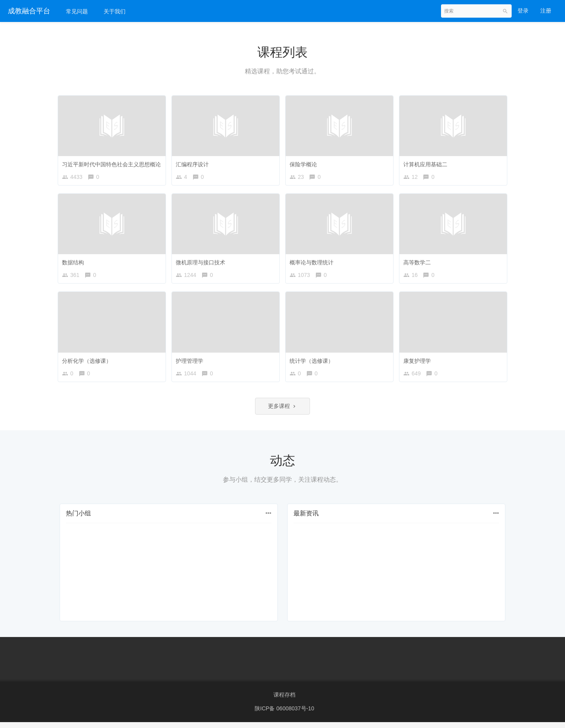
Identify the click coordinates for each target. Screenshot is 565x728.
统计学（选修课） (313, 362)
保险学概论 (305, 162)
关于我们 (115, 11)
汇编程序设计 (194, 162)
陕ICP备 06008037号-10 (284, 714)
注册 (546, 11)
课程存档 (284, 701)
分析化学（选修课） (89, 362)
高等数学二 (419, 262)
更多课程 (282, 411)
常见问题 (77, 11)
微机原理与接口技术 (202, 262)
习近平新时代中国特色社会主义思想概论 (113, 162)
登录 (523, 11)
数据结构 (75, 262)
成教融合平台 (29, 11)
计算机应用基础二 (427, 162)
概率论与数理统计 (313, 262)
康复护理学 (419, 362)
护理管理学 (191, 362)
